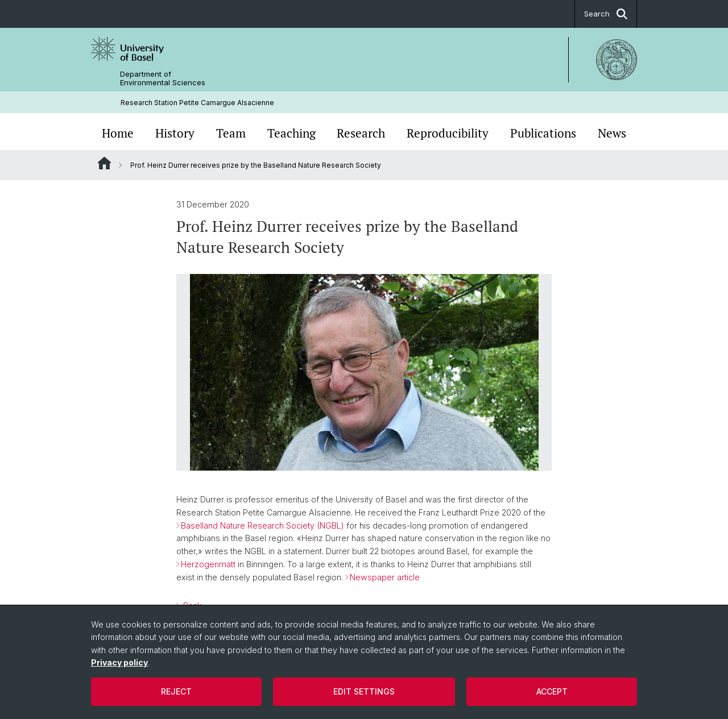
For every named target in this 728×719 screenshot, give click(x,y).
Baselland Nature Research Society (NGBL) (262, 525)
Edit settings (364, 691)
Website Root (104, 163)
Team (231, 133)
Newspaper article (385, 577)
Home (118, 133)
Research (361, 133)
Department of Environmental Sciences (163, 78)
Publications (543, 133)
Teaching (291, 133)
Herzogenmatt (208, 564)
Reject (176, 691)
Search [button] (606, 14)
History (175, 133)
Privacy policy (119, 662)
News (612, 133)
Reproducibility (448, 133)
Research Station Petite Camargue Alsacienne (197, 103)
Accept (552, 691)
